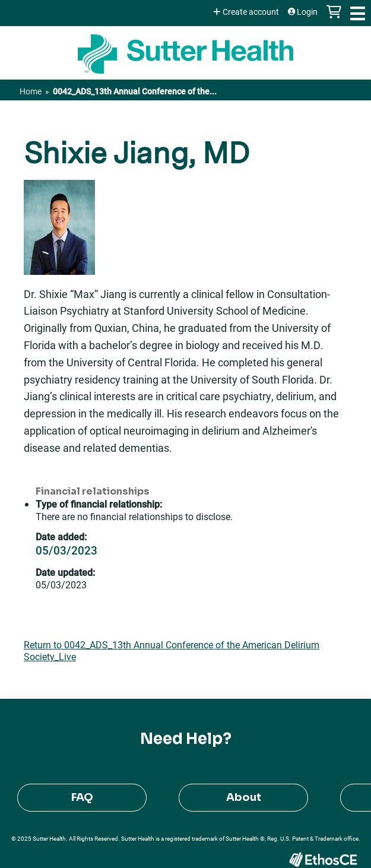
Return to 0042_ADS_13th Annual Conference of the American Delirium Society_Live (172, 651)
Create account (251, 12)
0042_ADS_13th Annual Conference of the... (135, 91)
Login (307, 12)
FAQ (82, 797)
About (244, 797)
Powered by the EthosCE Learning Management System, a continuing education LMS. (323, 859)
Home (31, 91)
